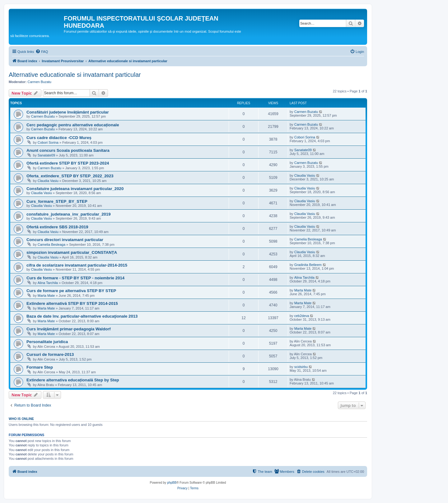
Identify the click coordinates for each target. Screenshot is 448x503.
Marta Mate (46, 296)
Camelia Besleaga (51, 245)
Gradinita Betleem (308, 265)
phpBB (172, 483)
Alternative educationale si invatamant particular (75, 75)
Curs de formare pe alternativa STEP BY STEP (71, 291)
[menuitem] (42, 52)
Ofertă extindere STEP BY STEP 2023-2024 (68, 163)
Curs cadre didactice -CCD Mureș (59, 138)
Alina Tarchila (48, 283)
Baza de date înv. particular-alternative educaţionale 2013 (82, 316)
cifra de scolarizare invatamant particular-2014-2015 (77, 265)
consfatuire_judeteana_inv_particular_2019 (68, 214)
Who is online (21, 419)
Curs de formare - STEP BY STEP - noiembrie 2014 (75, 278)
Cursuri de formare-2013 (50, 354)
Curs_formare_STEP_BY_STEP (57, 201)
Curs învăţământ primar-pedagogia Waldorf (69, 329)
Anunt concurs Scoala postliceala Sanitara (68, 150)
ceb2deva (302, 316)
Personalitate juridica (47, 342)
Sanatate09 (46, 155)
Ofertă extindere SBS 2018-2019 (57, 227)
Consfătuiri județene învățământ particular (68, 112)
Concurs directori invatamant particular (65, 240)
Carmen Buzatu (40, 82)
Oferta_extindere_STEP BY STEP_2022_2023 (70, 176)
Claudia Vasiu (48, 181)
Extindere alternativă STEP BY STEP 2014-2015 (72, 303)
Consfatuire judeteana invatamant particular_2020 (75, 189)
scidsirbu (301, 367)
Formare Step (40, 367)
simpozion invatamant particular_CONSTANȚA (72, 252)
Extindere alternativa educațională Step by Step (73, 380)
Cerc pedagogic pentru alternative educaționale (73, 125)
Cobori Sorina (48, 142)
